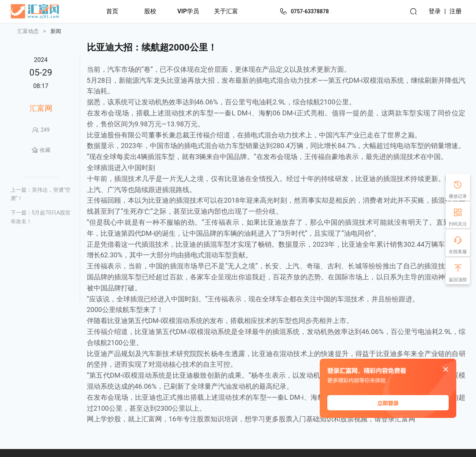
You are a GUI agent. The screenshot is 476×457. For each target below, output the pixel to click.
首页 (112, 11)
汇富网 (41, 108)
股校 (150, 11)
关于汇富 (226, 11)
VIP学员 (188, 11)
